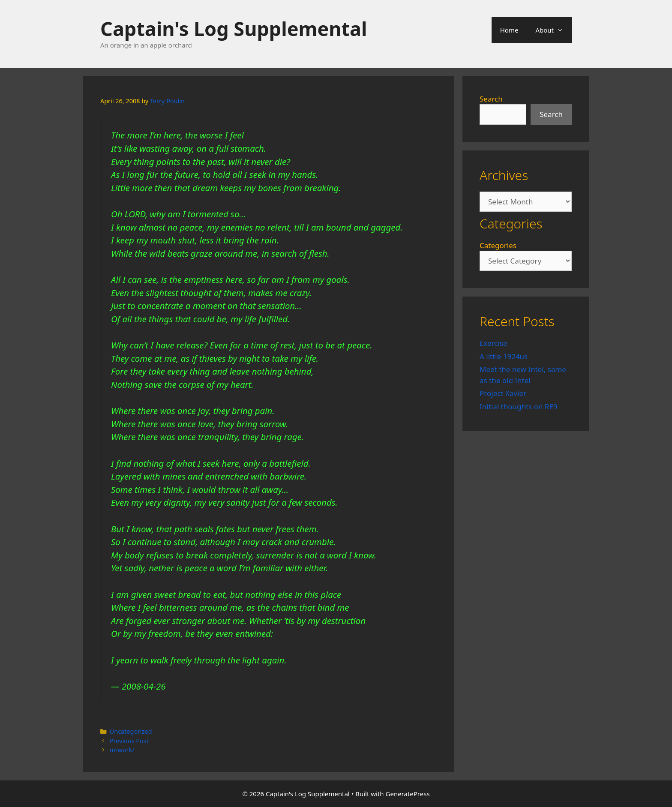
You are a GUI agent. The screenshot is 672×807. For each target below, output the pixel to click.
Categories (498, 245)
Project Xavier (503, 393)
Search (491, 99)
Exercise (493, 343)
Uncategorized (131, 731)
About (553, 30)
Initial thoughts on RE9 (519, 406)
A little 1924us (504, 356)
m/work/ (122, 750)
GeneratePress (408, 794)
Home (509, 30)
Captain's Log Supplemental (234, 28)
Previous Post (129, 741)
